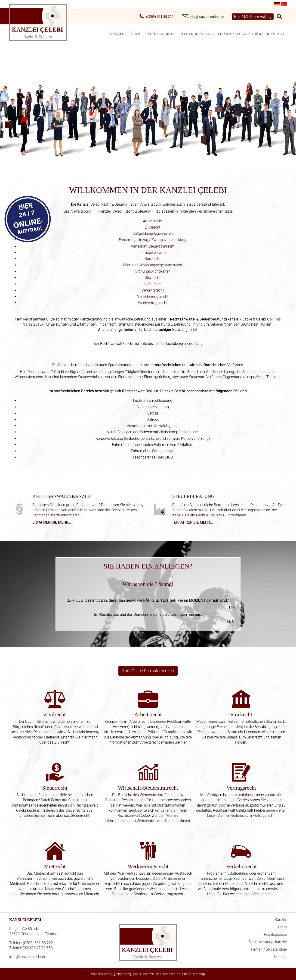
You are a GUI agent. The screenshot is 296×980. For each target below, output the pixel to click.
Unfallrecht (153, 284)
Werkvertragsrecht (153, 303)
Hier (22, 894)
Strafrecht (153, 278)
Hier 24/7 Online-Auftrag (253, 17)
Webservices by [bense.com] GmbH (116, 974)
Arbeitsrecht (153, 221)
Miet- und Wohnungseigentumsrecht (153, 265)
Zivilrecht (153, 227)
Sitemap (199, 974)
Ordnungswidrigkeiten (153, 271)
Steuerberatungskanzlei (268, 942)
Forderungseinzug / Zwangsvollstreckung (153, 240)
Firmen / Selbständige (240, 34)
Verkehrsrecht (153, 290)
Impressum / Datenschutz (162, 974)
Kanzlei (118, 34)
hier (183, 742)
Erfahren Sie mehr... (52, 522)
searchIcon (279, 17)
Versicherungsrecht (153, 297)
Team (135, 34)
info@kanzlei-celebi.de (207, 17)
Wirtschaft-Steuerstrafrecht (153, 246)
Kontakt (276, 34)
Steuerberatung (196, 34)
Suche (187, 974)
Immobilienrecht (153, 253)
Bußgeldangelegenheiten (153, 234)
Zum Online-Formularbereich (148, 671)
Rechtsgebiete (160, 34)
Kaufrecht (153, 259)
